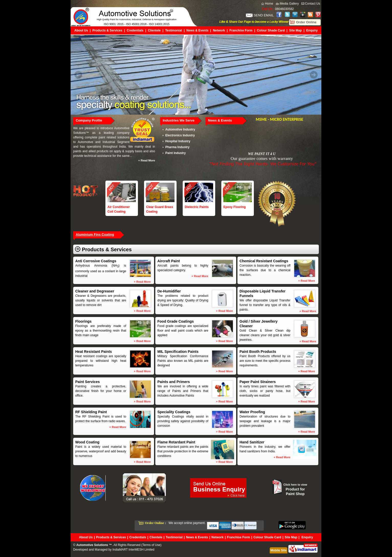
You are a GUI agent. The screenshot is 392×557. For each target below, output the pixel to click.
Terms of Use (151, 545)
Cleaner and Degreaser (95, 291)
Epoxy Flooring (235, 207)
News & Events (198, 30)
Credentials (135, 30)
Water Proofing (252, 412)
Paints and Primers (174, 382)
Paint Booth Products (258, 352)
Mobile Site (279, 550)
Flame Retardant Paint (176, 442)
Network (219, 30)
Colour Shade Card (271, 30)
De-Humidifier (169, 291)
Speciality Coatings (174, 412)
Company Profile (89, 120)
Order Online (306, 22)
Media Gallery (289, 4)
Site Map (295, 30)
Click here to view (295, 485)
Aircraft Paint (169, 261)
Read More (148, 160)
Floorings (83, 321)
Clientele (154, 30)
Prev (78, 75)
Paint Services (88, 382)
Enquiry (312, 30)
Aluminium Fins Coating (95, 234)
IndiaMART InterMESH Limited (133, 550)
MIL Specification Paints (178, 352)
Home (269, 4)
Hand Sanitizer (252, 442)
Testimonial (173, 30)
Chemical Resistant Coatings (264, 261)
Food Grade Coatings (176, 321)
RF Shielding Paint (91, 412)
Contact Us (313, 4)
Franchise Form (241, 30)
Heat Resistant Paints (94, 352)
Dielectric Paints (197, 207)
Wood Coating (87, 442)
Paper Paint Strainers (258, 382)
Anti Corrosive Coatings (96, 261)
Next (314, 75)
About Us (81, 30)
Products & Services (107, 30)
